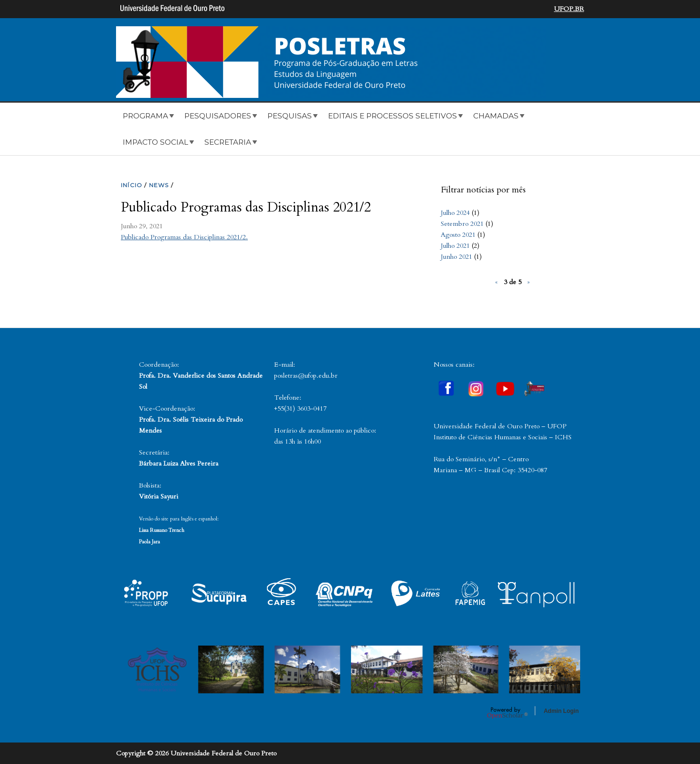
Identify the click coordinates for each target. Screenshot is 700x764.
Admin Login (561, 711)
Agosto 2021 (458, 235)
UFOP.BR (569, 9)
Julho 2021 (455, 246)
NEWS (159, 185)
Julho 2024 (455, 213)
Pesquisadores (218, 116)
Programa (145, 116)
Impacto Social (155, 142)
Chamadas (496, 116)
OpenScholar (507, 712)
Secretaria (228, 142)
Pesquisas (290, 116)
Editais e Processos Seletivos (392, 116)
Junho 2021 (456, 257)
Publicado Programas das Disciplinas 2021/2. (184, 237)
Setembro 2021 (462, 224)
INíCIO (132, 185)
